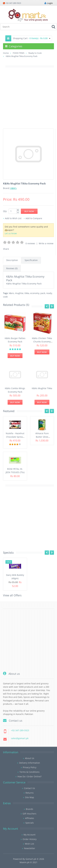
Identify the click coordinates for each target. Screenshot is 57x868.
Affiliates (30, 818)
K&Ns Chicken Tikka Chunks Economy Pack (42, 342)
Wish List (29, 844)
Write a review (46, 243)
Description (12, 260)
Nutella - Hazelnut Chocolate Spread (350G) (15, 437)
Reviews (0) (12, 268)
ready (49, 293)
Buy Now (15, 356)
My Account (29, 835)
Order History (30, 839)
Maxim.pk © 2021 (28, 862)
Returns (30, 793)
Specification (31, 260)
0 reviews (30, 243)
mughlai (19, 293)
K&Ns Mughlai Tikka (42, 388)
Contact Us (29, 788)
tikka (27, 293)
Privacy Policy (30, 767)
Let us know (11, 233)
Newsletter (30, 848)
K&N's (13, 188)
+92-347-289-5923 (13, 3)
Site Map (30, 797)
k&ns (11, 293)
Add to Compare (34, 218)
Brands (29, 809)
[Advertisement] (28, 100)
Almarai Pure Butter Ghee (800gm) (42, 437)
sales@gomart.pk (20, 738)
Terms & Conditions (29, 772)
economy (35, 293)
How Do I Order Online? (29, 776)
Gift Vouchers (29, 814)
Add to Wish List (13, 218)
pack (43, 293)
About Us (30, 758)
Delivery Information (30, 763)
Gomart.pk (31, 859)
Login (49, 3)
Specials (30, 823)
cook (5, 297)
